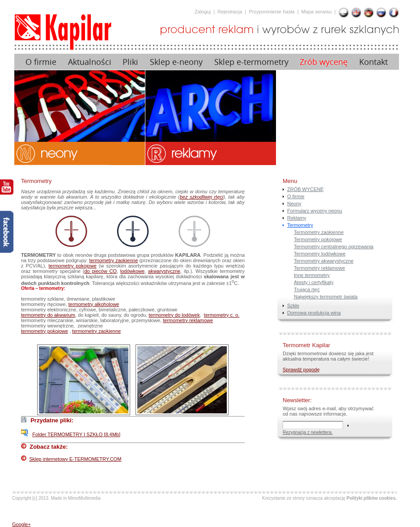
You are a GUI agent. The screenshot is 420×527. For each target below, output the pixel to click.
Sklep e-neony (176, 62)
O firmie (41, 62)
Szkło (293, 306)
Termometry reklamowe (319, 268)
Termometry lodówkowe (320, 254)
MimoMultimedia (84, 498)
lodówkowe (132, 271)
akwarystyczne (164, 271)
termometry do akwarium (48, 315)
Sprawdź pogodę (301, 370)
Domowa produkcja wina (314, 313)
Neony (294, 204)
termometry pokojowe (73, 266)
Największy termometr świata (326, 297)
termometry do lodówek (174, 315)
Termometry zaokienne (319, 232)
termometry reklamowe (188, 320)
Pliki (130, 62)
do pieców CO (100, 271)
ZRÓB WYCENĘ (305, 189)
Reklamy (297, 218)
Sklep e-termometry (251, 62)
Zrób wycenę (324, 62)
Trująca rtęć (307, 289)
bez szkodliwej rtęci (202, 197)
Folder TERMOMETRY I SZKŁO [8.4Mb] (76, 434)
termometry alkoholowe (94, 304)
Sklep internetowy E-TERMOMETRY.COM (75, 459)
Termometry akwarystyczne (324, 261)
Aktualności (90, 62)
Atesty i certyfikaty (314, 282)
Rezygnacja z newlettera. (308, 432)
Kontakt (373, 62)
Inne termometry (312, 275)
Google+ (21, 524)
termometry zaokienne (113, 260)
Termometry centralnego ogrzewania (334, 246)
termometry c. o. (222, 315)
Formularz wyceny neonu (315, 211)
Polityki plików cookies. (372, 498)
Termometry (300, 225)
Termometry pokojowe (318, 239)
